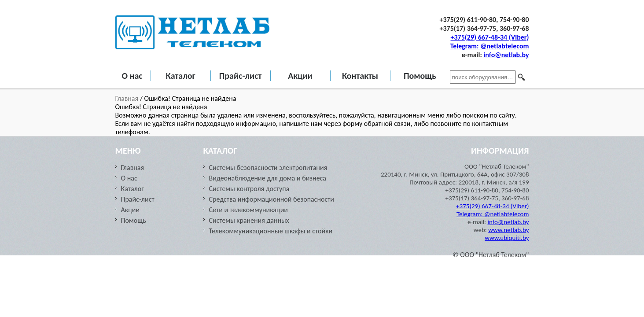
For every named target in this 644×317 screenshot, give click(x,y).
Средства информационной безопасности (272, 199)
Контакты (360, 76)
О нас (132, 76)
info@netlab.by (506, 55)
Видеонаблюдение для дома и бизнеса (268, 178)
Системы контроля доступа (249, 189)
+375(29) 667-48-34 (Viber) (490, 37)
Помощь (420, 76)
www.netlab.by (508, 230)
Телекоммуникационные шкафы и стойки (271, 231)
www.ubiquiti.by (507, 238)
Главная (128, 98)
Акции (300, 76)
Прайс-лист (241, 76)
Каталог (180, 76)
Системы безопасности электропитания (268, 168)
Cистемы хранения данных (249, 220)
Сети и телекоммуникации (248, 210)
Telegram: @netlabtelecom (490, 46)
